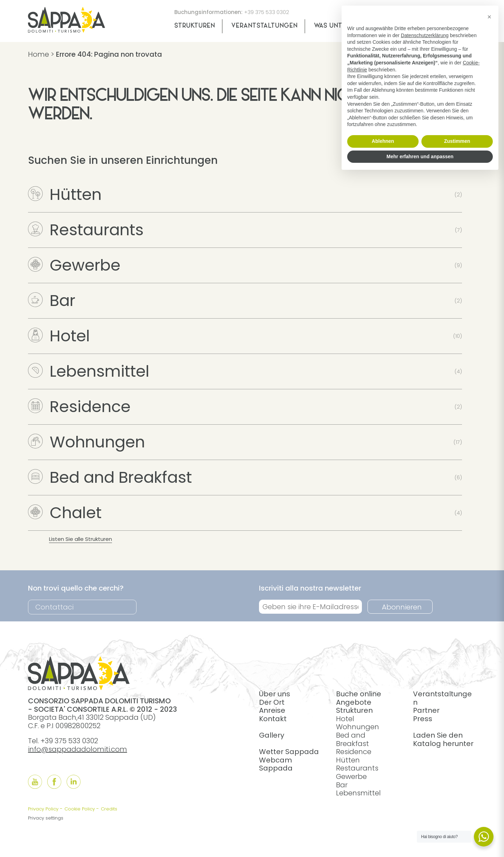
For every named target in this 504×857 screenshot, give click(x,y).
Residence (79, 407)
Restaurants (86, 230)
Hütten (65, 194)
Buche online (359, 694)
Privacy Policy (43, 809)
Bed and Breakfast (110, 477)
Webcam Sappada (276, 764)
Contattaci (54, 607)
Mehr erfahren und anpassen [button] (420, 156)
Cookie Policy (80, 809)
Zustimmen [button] (457, 141)
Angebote (354, 702)
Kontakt (273, 719)
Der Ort (272, 702)
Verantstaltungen (264, 26)
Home (38, 54)
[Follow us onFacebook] (54, 782)
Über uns (275, 694)
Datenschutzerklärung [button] (425, 35)
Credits (109, 809)
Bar (52, 301)
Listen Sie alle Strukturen (80, 539)
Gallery (272, 735)
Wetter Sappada (289, 752)
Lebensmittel (89, 371)
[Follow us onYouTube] (35, 782)
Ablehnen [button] (383, 141)
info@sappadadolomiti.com (78, 749)
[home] (66, 30)
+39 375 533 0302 (267, 12)
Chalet (65, 513)
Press (423, 719)
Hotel (59, 336)
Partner (426, 710)
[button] (489, 17)
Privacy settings (46, 818)
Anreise (272, 710)
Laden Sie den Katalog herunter (443, 739)
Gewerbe (74, 265)
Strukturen (195, 26)
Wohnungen (86, 442)
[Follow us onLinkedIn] (73, 782)
